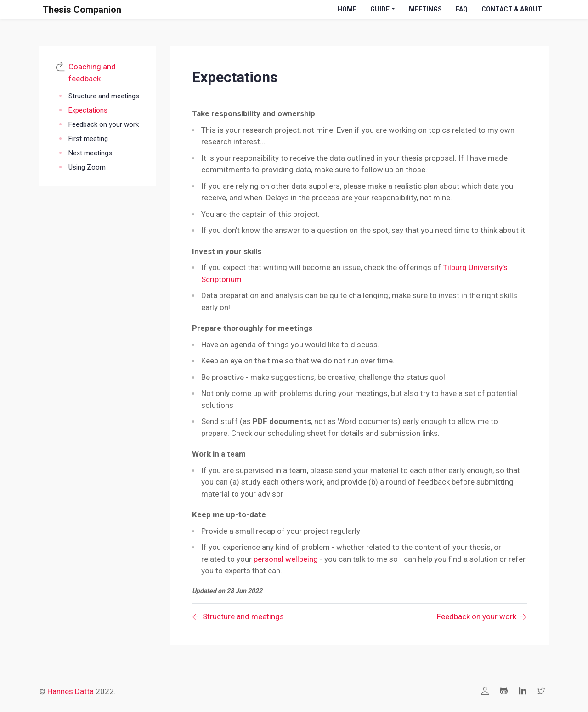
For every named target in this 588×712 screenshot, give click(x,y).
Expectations (88, 110)
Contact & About (512, 9)
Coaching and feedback (92, 73)
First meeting (88, 139)
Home (347, 9)
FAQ (462, 9)
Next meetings (90, 153)
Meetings (425, 9)
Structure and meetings (104, 96)
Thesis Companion (82, 10)
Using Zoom (87, 167)
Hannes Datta (71, 691)
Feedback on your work (104, 124)
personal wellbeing (286, 559)
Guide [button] (380, 9)
